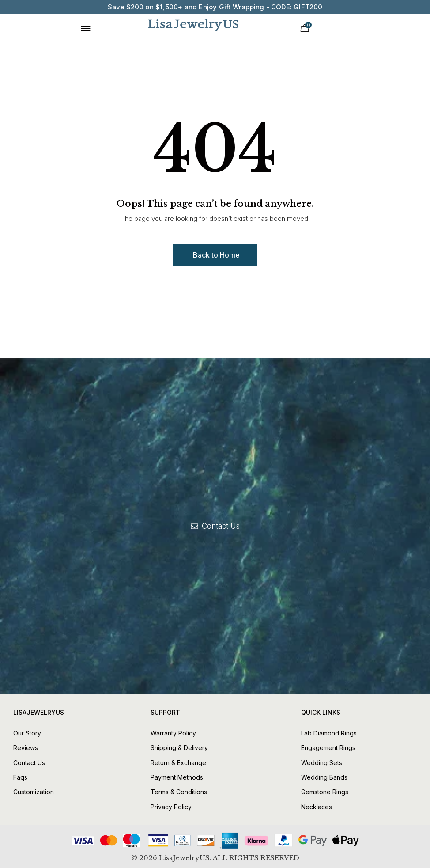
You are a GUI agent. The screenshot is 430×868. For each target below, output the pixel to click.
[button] (215, 255)
